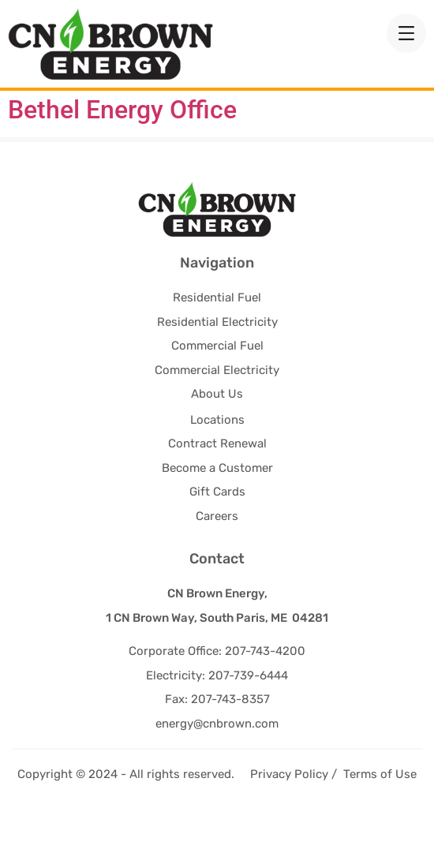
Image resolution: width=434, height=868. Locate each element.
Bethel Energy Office (122, 163)
